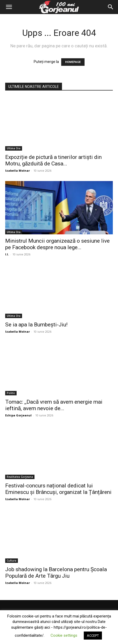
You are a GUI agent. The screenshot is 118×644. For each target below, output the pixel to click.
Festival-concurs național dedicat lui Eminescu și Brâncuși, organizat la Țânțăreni (58, 489)
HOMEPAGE (73, 62)
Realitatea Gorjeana (20, 477)
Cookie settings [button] (64, 635)
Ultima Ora (14, 148)
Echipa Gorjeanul (18, 415)
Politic (11, 393)
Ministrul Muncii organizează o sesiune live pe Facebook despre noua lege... (57, 244)
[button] (9, 7)
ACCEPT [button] (93, 636)
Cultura (12, 561)
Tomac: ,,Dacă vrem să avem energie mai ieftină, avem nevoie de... (54, 405)
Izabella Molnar (18, 170)
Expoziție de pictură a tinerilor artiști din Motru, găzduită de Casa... (53, 160)
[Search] (111, 7)
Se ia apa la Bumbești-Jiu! (36, 325)
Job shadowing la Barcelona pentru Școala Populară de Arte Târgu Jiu (56, 573)
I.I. (7, 254)
